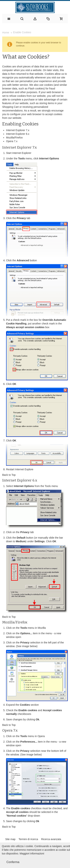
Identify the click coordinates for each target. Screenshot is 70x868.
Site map (10, 839)
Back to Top (9, 475)
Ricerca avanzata (51, 839)
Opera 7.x (12, 141)
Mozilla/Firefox (14, 138)
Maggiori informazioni (32, 853)
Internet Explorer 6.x (18, 134)
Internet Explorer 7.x (18, 130)
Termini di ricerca (28, 839)
